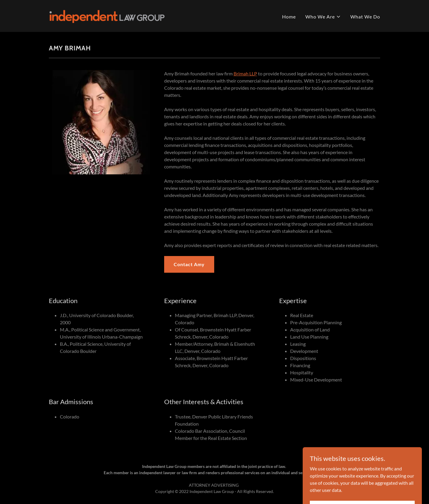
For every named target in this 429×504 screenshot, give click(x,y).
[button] (323, 17)
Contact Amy (189, 264)
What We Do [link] (365, 17)
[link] (107, 15)
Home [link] (289, 17)
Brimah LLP (245, 73)
